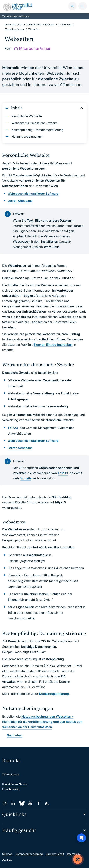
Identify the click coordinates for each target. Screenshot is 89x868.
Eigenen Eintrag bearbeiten (53, 345)
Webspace (20, 201)
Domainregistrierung (54, 694)
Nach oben (15, 735)
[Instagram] (5, 803)
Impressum (74, 854)
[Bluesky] (22, 803)
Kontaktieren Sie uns (15, 784)
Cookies (7, 860)
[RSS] (47, 803)
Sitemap (7, 854)
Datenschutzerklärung (29, 854)
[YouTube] (30, 803)
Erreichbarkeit (11, 789)
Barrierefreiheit (55, 854)
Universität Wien (13, 25)
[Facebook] (39, 803)
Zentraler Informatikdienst (16, 16)
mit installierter (33, 194)
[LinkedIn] (13, 803)
